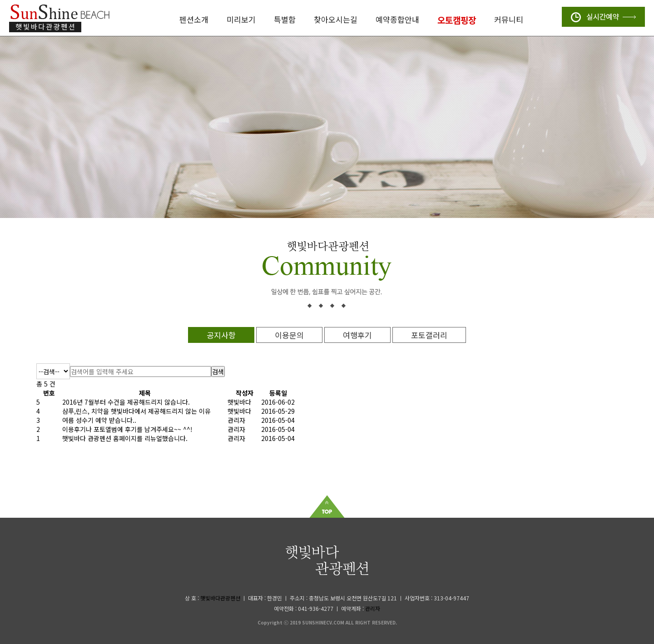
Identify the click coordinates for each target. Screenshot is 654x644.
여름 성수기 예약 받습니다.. (99, 420)
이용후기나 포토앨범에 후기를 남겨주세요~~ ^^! (127, 429)
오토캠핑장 (457, 20)
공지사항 (221, 335)
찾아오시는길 (336, 19)
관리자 (373, 608)
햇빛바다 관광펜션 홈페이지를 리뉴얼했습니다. (125, 438)
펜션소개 (194, 19)
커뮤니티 (509, 19)
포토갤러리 (429, 335)
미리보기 (241, 19)
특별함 (285, 19)
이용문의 (289, 335)
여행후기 (357, 335)
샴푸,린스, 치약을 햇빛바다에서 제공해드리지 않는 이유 (136, 411)
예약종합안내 (397, 19)
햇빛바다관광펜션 (220, 598)
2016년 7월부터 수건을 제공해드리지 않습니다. (126, 402)
